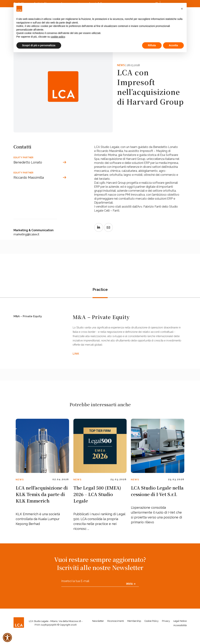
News (121, 65)
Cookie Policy (151, 630)
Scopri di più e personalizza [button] (39, 45)
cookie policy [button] (58, 37)
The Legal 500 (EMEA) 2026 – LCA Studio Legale (97, 503)
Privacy (166, 630)
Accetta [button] (173, 45)
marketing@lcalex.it (26, 234)
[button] (182, 9)
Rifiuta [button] (152, 45)
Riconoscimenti (116, 630)
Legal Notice (180, 630)
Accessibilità (180, 634)
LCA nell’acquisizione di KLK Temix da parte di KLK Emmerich (42, 503)
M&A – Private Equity (30, 318)
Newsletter (98, 630)
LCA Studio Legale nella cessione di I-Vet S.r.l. (157, 500)
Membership (134, 630)
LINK (76, 360)
